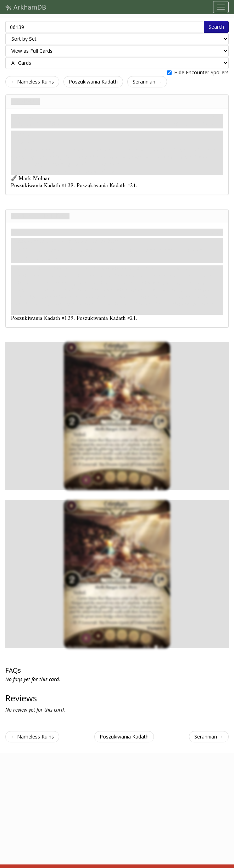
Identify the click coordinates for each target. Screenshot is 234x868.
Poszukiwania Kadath (93, 82)
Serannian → (147, 82)
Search (216, 27)
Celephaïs (25, 102)
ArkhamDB (26, 7)
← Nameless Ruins (32, 82)
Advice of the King (40, 216)
